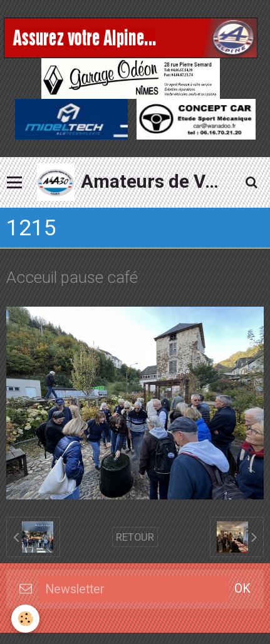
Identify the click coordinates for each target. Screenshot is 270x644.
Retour (135, 537)
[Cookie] (25, 619)
